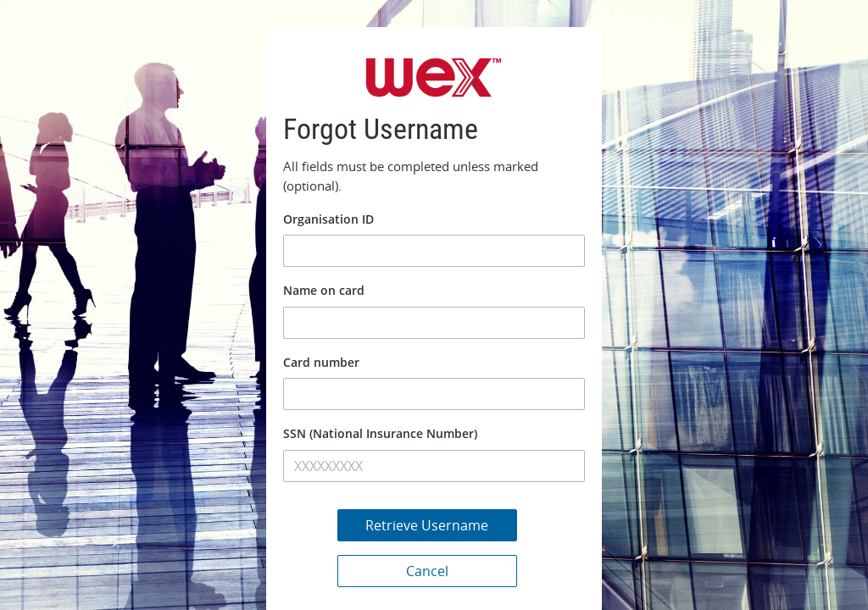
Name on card (324, 290)
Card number (321, 362)
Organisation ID (328, 219)
